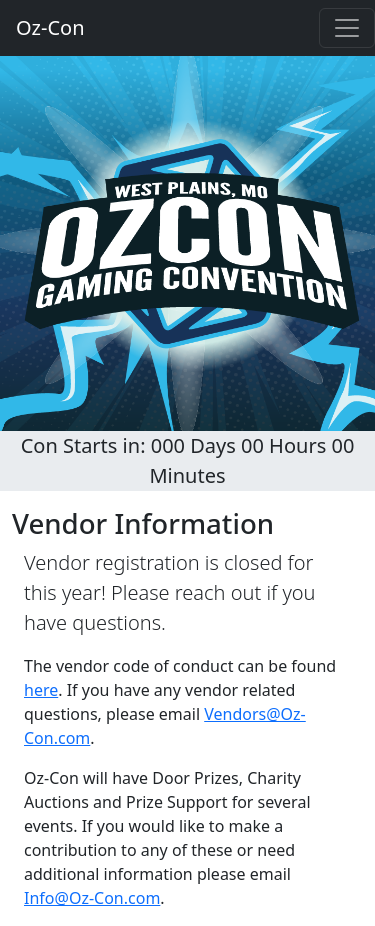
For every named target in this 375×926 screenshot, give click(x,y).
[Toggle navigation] (347, 28)
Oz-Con (50, 27)
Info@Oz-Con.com (92, 898)
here (41, 690)
